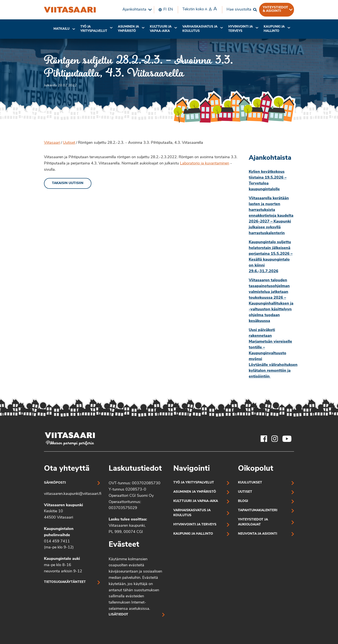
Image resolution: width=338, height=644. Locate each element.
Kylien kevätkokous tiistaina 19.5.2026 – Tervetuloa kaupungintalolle (268, 181)
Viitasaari (52, 143)
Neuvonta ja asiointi (258, 534)
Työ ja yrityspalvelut (94, 29)
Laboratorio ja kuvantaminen (205, 163)
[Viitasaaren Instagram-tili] (275, 439)
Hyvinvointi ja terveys (195, 525)
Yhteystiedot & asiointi (275, 9)
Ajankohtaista (134, 10)
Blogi (243, 501)
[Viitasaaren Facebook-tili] (264, 439)
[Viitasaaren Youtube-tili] (287, 439)
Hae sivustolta (239, 10)
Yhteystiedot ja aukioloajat (253, 522)
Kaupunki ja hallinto (274, 29)
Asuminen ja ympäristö (128, 29)
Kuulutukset (250, 483)
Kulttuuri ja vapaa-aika (161, 29)
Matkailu (62, 29)
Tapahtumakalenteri (258, 510)
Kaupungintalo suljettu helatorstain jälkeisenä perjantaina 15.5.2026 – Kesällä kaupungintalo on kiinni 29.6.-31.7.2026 (271, 257)
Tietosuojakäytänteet (65, 582)
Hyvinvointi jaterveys (241, 29)
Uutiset (69, 143)
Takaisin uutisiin (68, 183)
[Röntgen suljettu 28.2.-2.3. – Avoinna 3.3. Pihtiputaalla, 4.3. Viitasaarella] (70, 10)
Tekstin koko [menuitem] (200, 9)
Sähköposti (55, 483)
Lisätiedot (118, 615)
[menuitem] (136, 10)
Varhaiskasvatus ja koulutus (200, 29)
